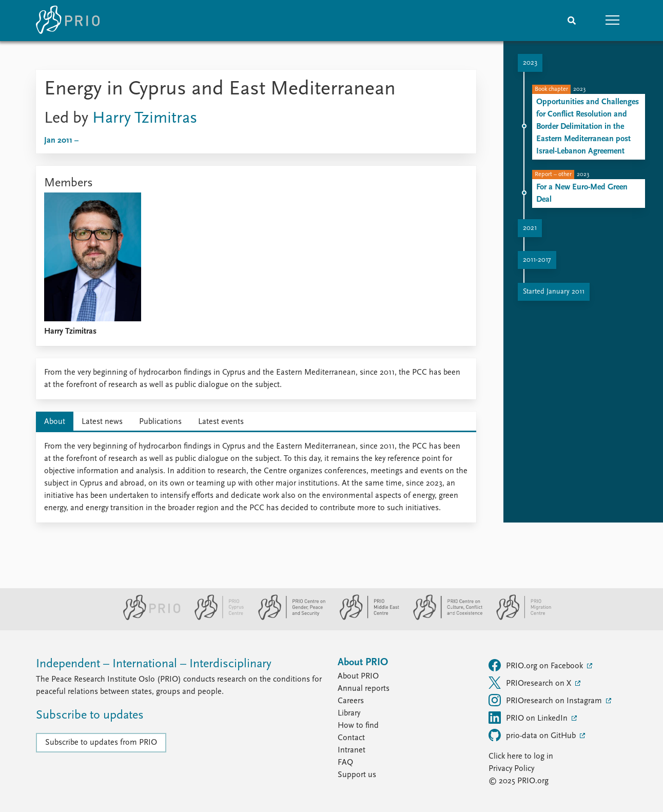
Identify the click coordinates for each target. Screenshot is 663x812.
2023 (530, 63)
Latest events (221, 422)
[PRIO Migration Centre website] (518, 618)
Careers (351, 701)
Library (349, 713)
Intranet (352, 750)
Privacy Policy (511, 769)
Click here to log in (521, 757)
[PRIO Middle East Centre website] (365, 618)
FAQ (345, 763)
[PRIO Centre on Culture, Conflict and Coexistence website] (444, 618)
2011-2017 (537, 260)
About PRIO (358, 676)
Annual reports (364, 689)
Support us (357, 775)
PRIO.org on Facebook (537, 665)
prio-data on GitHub (533, 735)
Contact (351, 738)
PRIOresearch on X (531, 683)
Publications (160, 422)
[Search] (572, 21)
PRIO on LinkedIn (529, 718)
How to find (358, 726)
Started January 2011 (554, 292)
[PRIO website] (148, 618)
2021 (530, 228)
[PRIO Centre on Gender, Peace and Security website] (288, 618)
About (55, 422)
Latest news (102, 422)
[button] (613, 21)
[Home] (68, 21)
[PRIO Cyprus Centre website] (215, 618)
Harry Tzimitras (145, 119)
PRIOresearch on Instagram (546, 700)
